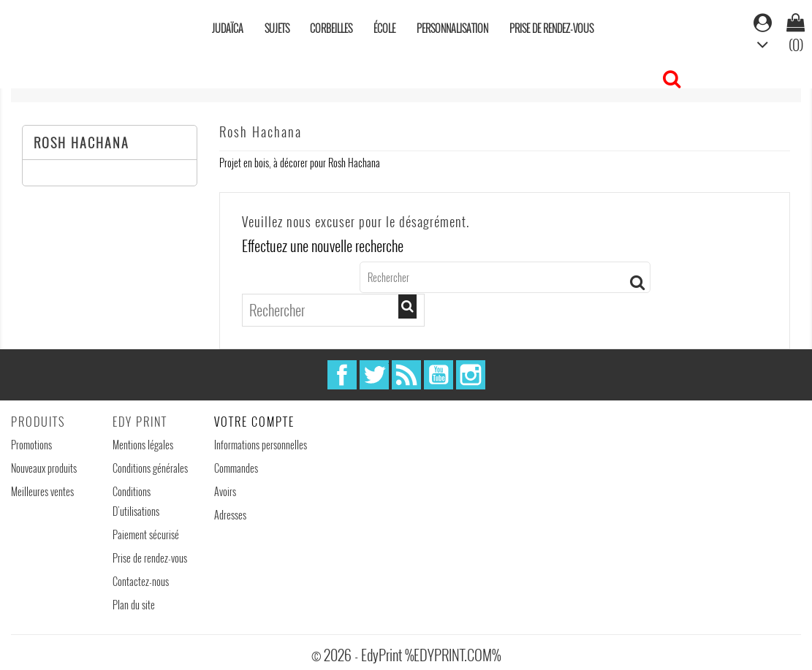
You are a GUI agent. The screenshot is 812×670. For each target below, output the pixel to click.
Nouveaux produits (44, 468)
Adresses (230, 515)
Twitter (374, 375)
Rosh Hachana (81, 142)
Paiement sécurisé (146, 534)
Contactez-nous (141, 581)
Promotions (31, 445)
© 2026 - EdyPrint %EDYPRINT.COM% (406, 655)
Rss (406, 375)
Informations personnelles (261, 445)
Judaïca (228, 28)
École (384, 28)
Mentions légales (143, 445)
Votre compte (254, 422)
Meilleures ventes (42, 491)
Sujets (277, 28)
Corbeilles (331, 28)
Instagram (471, 375)
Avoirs (225, 491)
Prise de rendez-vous (551, 28)
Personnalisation (452, 28)
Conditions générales (150, 468)
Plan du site (134, 605)
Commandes (236, 468)
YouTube (439, 375)
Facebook (342, 375)
